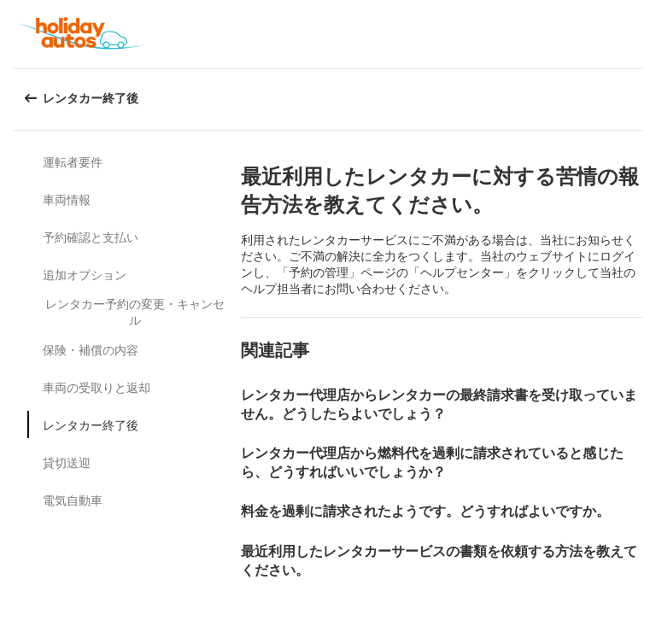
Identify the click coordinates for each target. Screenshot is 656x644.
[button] (637, 34)
